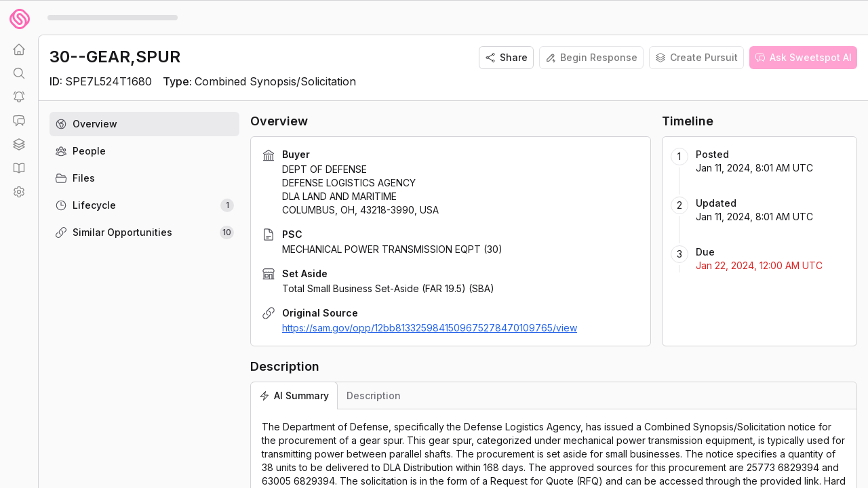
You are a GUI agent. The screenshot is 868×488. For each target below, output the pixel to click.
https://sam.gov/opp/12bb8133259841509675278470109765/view (430, 328)
